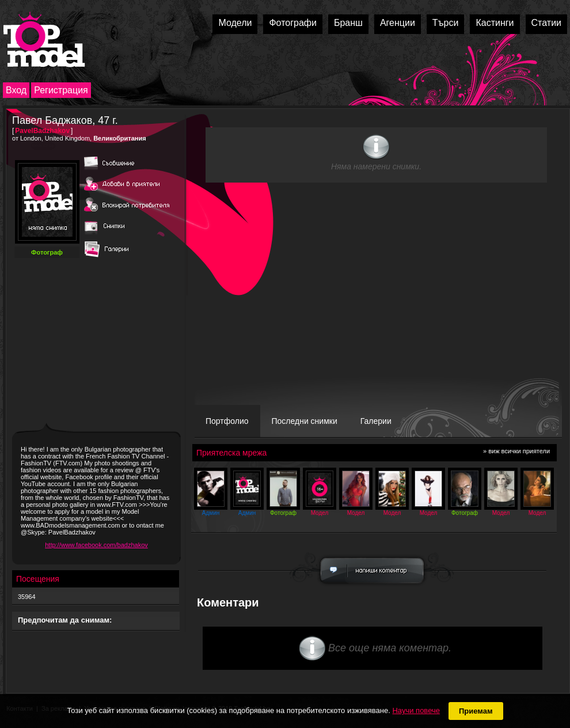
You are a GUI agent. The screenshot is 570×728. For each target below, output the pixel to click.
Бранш (348, 23)
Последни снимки (305, 421)
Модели (235, 23)
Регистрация (61, 90)
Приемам (476, 711)
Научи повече (416, 710)
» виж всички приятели (516, 451)
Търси (446, 23)
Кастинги (495, 23)
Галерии (376, 421)
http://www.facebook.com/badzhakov (96, 545)
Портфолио (227, 421)
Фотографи (293, 23)
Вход (16, 90)
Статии (546, 23)
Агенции (398, 23)
